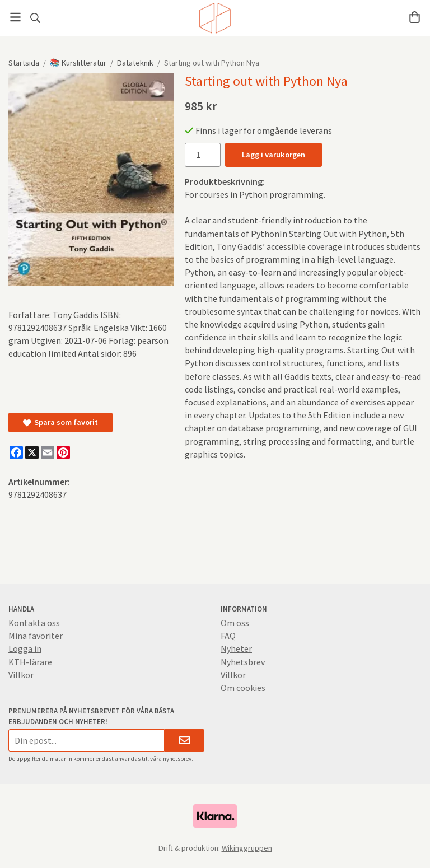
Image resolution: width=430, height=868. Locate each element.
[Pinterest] (63, 452)
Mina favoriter (36, 636)
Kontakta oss (34, 623)
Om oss (235, 623)
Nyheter (236, 648)
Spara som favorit (60, 422)
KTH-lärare (30, 662)
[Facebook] (16, 452)
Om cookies (243, 688)
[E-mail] (48, 452)
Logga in (25, 648)
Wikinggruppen (247, 848)
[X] (32, 452)
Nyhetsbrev (243, 662)
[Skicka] (184, 740)
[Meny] (15, 17)
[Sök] (35, 18)
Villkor (21, 675)
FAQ (228, 636)
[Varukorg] (415, 17)
